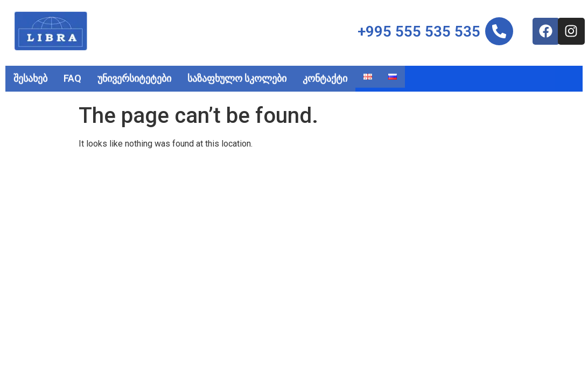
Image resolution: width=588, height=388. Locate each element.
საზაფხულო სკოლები (237, 77)
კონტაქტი (325, 77)
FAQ (72, 77)
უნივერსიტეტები (134, 77)
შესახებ (30, 77)
